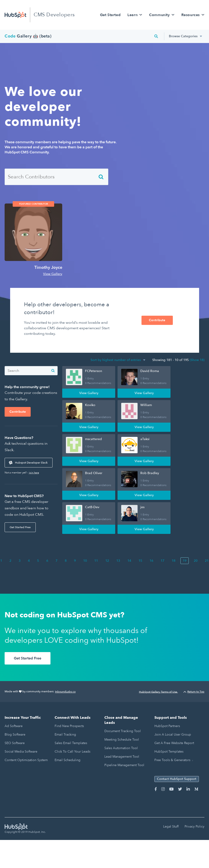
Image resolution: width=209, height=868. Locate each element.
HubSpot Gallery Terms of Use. (158, 692)
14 (129, 561)
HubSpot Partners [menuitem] (167, 726)
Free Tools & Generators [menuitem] (172, 760)
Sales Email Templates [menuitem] (71, 743)
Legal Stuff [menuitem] (171, 826)
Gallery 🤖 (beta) (28, 36)
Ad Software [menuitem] (14, 726)
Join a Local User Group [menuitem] (173, 735)
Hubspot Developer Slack (31, 463)
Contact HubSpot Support (177, 779)
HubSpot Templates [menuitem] (169, 752)
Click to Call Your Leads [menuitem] (72, 752)
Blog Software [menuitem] (15, 735)
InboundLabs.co (65, 692)
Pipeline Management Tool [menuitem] (124, 765)
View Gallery (53, 274)
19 (185, 561)
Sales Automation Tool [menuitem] (121, 748)
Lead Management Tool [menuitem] (122, 757)
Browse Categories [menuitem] (183, 36)
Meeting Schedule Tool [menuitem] (122, 740)
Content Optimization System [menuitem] (26, 760)
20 (196, 561)
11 (96, 561)
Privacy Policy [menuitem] (194, 826)
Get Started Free (20, 527)
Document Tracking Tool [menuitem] (123, 731)
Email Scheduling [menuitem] (68, 760)
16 (151, 561)
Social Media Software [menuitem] (21, 752)
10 (85, 561)
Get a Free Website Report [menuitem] (174, 743)
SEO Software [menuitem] (15, 743)
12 (107, 561)
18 (174, 561)
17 (162, 561)
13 (118, 561)
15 (140, 561)
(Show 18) (197, 360)
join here (34, 473)
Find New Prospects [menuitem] (69, 726)
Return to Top (194, 692)
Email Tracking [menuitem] (65, 735)
